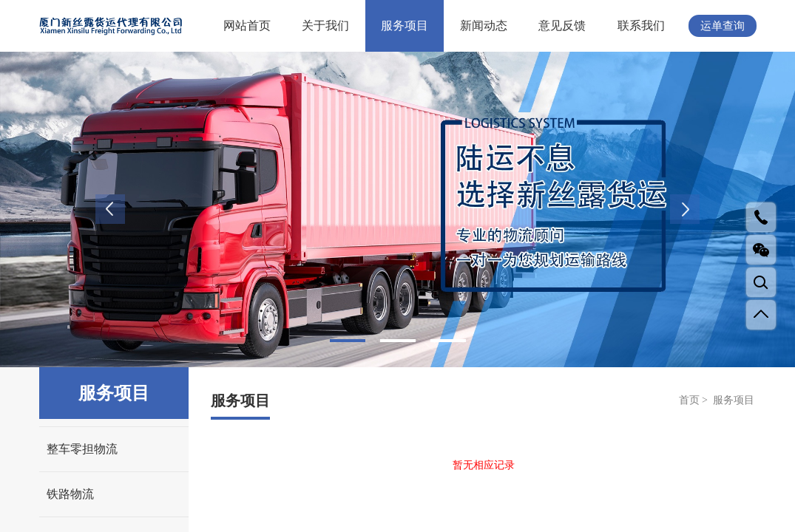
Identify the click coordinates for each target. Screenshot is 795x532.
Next (685, 209)
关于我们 (325, 25)
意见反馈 (562, 25)
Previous (110, 209)
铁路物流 (70, 494)
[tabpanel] (397, 209)
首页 (689, 400)
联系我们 (641, 25)
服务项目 (405, 25)
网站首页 (247, 25)
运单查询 (723, 26)
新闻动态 (484, 25)
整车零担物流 (82, 449)
